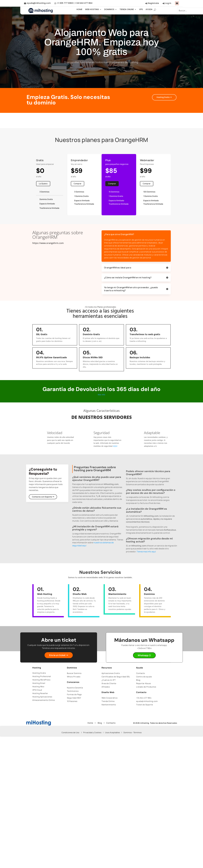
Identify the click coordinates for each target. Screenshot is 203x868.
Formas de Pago (74, 694)
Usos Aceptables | (114, 732)
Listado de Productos (146, 687)
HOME (79, 9)
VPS (141, 9)
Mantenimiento (109, 705)
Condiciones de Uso (70, 732)
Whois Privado (74, 677)
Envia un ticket (57, 655)
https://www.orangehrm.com (48, 243)
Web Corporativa (109, 698)
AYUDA (149, 9)
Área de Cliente (109, 683)
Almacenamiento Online (44, 700)
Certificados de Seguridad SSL (116, 677)
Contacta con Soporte (42, 497)
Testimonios (73, 691)
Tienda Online (108, 701)
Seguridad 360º (74, 698)
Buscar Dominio (74, 673)
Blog (138, 680)
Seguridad (102, 433)
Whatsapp (143, 655)
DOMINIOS (109, 9)
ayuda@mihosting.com (39, 3)
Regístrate (153, 3)
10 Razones (72, 701)
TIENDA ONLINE (127, 9)
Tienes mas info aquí (146, 552)
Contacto (141, 673)
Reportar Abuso (144, 683)
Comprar (78, 184)
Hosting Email (39, 683)
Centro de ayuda (144, 677)
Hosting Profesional (42, 676)
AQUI (115, 446)
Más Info (101, 395)
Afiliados (106, 687)
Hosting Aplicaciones (42, 697)
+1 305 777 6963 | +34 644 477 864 (75, 3)
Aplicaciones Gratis (111, 673)
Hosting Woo (38, 687)
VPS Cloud (37, 690)
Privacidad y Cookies (92, 732)
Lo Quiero (43, 184)
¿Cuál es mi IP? (109, 680)
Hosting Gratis (162, 97)
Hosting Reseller (40, 693)
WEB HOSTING (92, 9)
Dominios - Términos (133, 732)
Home (91, 723)
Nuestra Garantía (75, 688)
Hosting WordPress (41, 680)
